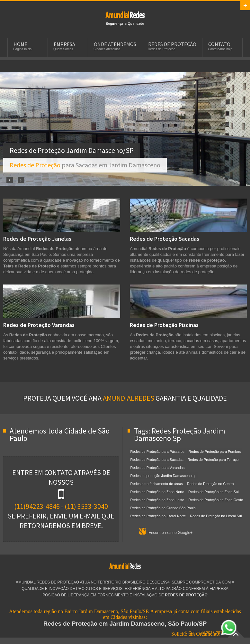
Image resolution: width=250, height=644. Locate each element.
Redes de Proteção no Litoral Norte (158, 516)
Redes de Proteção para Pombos (215, 452)
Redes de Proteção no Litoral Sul (216, 516)
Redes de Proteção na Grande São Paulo (163, 508)
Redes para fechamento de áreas (157, 484)
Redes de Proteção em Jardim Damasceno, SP (125, 18)
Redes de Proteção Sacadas (165, 239)
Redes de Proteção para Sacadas (157, 460)
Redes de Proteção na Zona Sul (214, 492)
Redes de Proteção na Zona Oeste (216, 500)
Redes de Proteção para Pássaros (157, 452)
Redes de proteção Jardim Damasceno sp (163, 476)
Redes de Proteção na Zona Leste (157, 500)
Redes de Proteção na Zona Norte (157, 492)
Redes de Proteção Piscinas (164, 325)
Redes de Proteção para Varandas (158, 468)
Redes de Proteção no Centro (210, 484)
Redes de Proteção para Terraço (213, 460)
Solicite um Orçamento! (204, 634)
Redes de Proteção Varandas (39, 325)
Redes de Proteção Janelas (37, 239)
